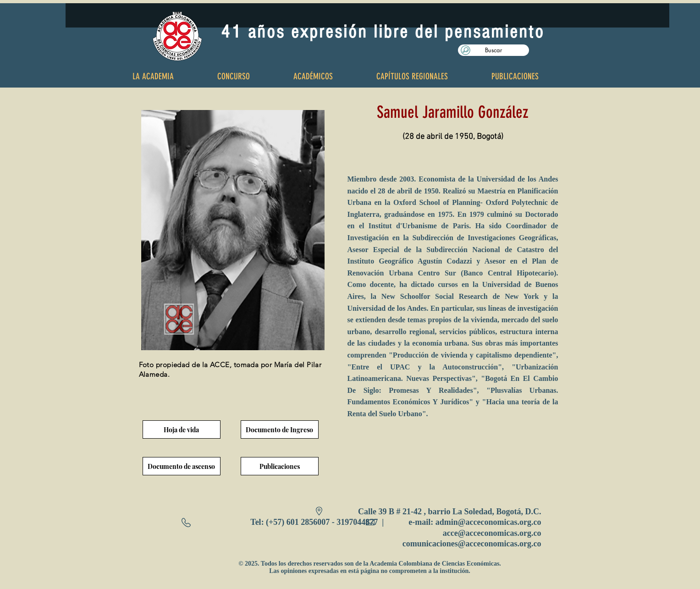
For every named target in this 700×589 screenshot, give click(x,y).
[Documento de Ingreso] (280, 429)
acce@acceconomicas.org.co (492, 533)
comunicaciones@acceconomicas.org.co (472, 544)
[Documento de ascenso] (182, 466)
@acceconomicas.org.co (500, 522)
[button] (493, 50)
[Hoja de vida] (182, 429)
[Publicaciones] (280, 466)
